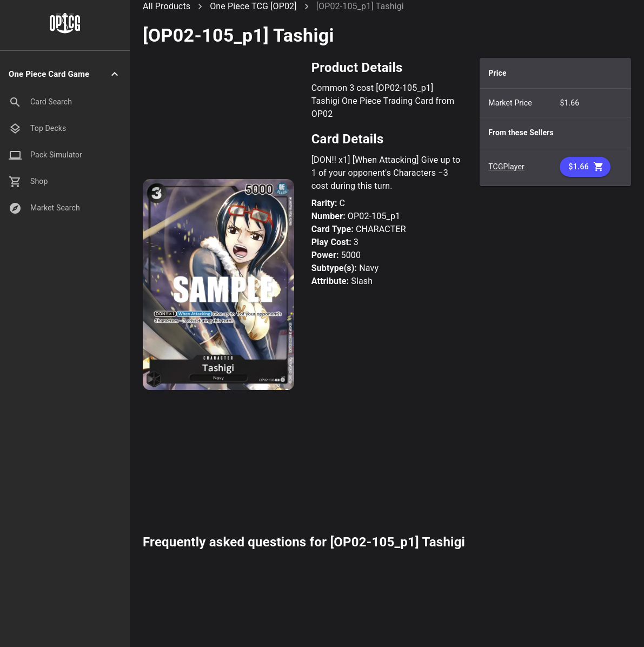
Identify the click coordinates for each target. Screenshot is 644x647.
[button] (65, 74)
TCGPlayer (506, 167)
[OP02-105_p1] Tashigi (360, 6)
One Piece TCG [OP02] (253, 6)
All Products (167, 6)
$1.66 (585, 167)
